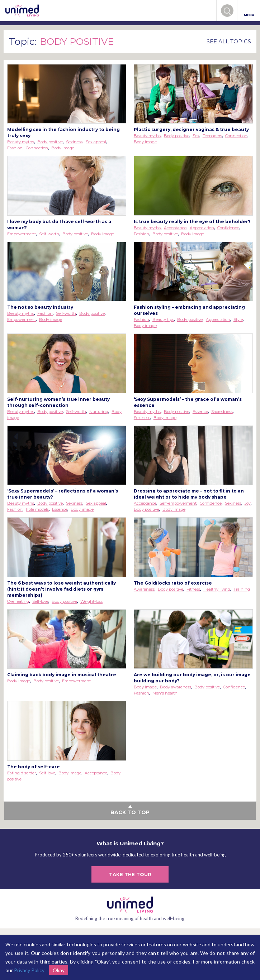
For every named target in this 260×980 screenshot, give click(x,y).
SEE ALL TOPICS (229, 41)
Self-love (40, 601)
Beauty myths (21, 142)
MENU (249, 11)
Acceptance (175, 228)
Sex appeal (96, 142)
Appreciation (202, 228)
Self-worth (49, 234)
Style (238, 320)
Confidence (228, 228)
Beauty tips (163, 320)
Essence (200, 412)
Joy (248, 503)
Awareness (144, 589)
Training (242, 589)
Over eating (18, 601)
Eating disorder (22, 773)
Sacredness (222, 412)
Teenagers (212, 136)
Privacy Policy (29, 970)
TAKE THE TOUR (130, 874)
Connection (37, 148)
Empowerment (22, 234)
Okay (59, 970)
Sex (196, 136)
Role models (37, 509)
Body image (63, 148)
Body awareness (176, 687)
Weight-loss (91, 601)
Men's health (165, 693)
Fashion (15, 148)
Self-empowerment (178, 503)
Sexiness (74, 142)
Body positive (50, 142)
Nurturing (99, 412)
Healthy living (217, 589)
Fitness (193, 589)
